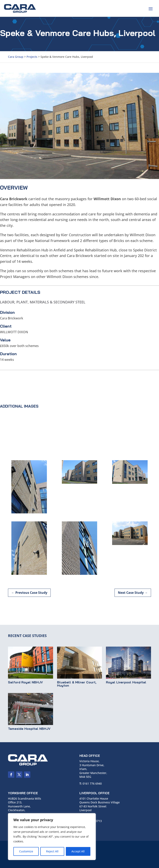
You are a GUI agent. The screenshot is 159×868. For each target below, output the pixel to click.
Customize (26, 851)
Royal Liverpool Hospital (126, 682)
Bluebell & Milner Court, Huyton (77, 684)
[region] (52, 837)
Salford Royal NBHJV (25, 682)
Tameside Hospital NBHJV (29, 729)
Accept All (78, 851)
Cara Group (16, 57)
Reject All (52, 851)
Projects (32, 57)
